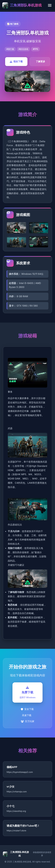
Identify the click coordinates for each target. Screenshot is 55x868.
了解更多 (40, 61)
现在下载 (16, 61)
